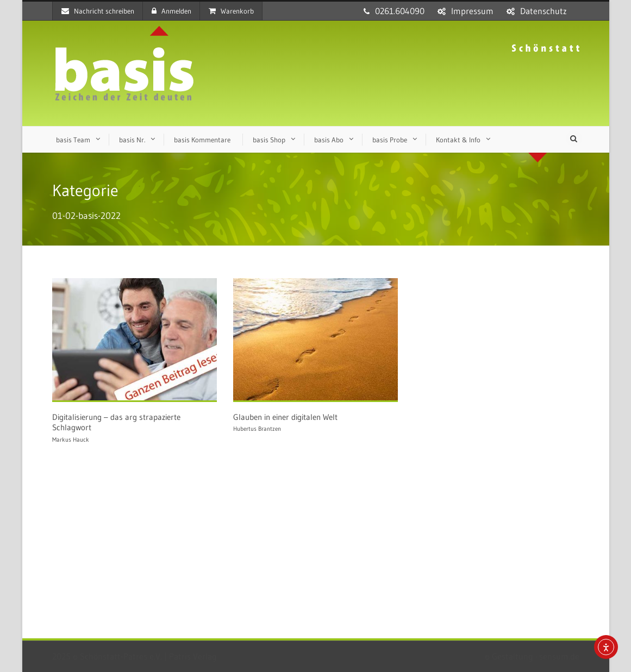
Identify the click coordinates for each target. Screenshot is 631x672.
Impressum (472, 11)
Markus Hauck (71, 439)
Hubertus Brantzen (257, 429)
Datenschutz (543, 11)
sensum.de (559, 656)
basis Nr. (132, 140)
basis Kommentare (202, 140)
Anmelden (171, 11)
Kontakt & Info (458, 140)
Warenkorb (231, 11)
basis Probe (390, 140)
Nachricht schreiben (98, 11)
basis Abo (329, 140)
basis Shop (269, 140)
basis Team (73, 140)
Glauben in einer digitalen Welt (285, 417)
